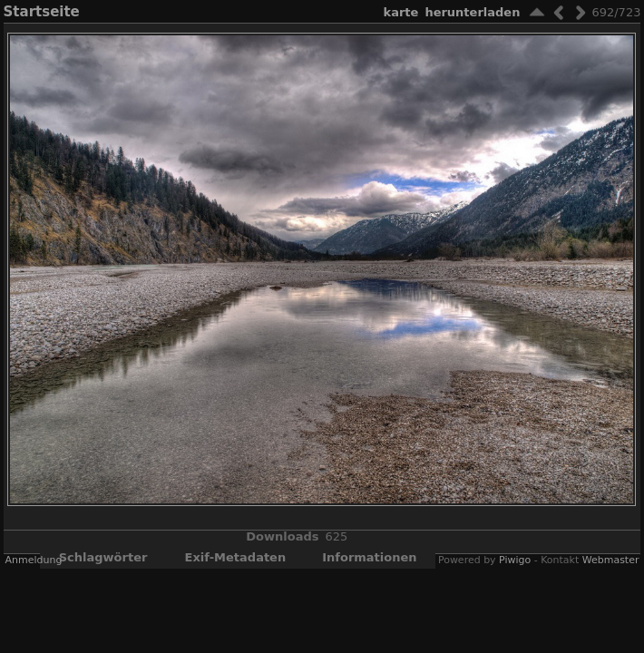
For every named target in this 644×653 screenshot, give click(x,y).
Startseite (42, 12)
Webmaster (611, 560)
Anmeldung (34, 560)
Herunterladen (472, 12)
